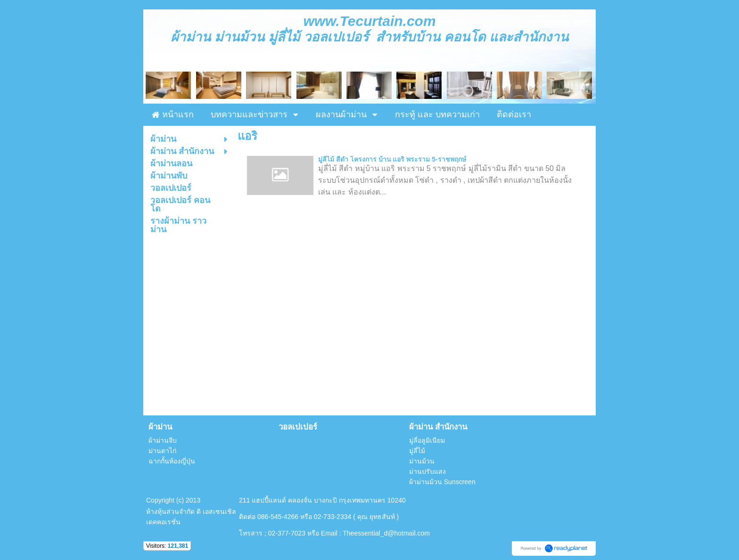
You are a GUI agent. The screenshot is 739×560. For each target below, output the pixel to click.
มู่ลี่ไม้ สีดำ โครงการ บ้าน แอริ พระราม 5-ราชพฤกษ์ (392, 159)
